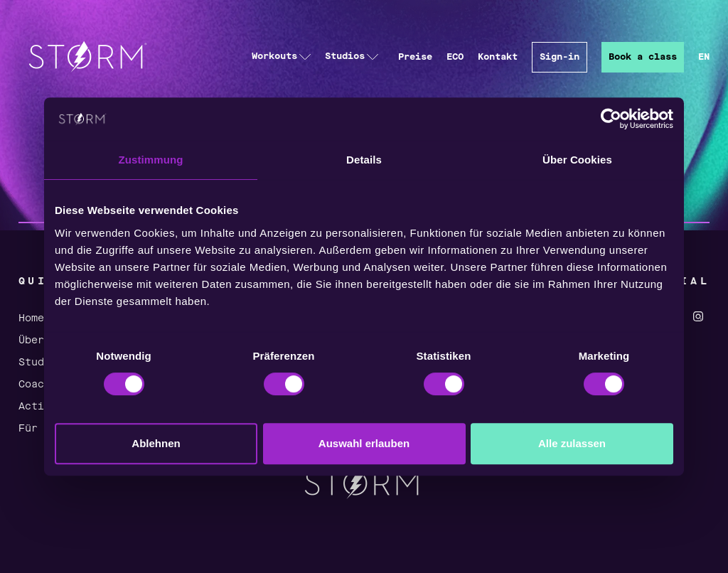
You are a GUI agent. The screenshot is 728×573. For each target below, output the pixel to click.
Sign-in (560, 57)
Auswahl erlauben (364, 443)
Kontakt (498, 57)
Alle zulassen (572, 443)
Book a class (643, 57)
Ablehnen (156, 443)
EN (704, 57)
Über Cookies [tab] (577, 160)
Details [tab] (364, 160)
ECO (455, 57)
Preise (415, 57)
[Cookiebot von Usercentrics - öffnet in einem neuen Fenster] (611, 119)
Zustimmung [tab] (151, 160)
